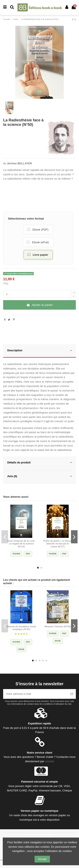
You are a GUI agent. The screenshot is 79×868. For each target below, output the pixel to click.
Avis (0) (40, 476)
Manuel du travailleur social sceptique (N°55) (21, 628)
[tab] (39, 351)
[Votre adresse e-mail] (35, 694)
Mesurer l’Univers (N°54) (58, 626)
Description (40, 350)
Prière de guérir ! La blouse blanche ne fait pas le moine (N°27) (58, 544)
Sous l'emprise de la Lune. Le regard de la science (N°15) (21, 544)
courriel (49, 761)
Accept (42, 859)
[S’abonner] (72, 694)
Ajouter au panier (39, 305)
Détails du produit (40, 463)
